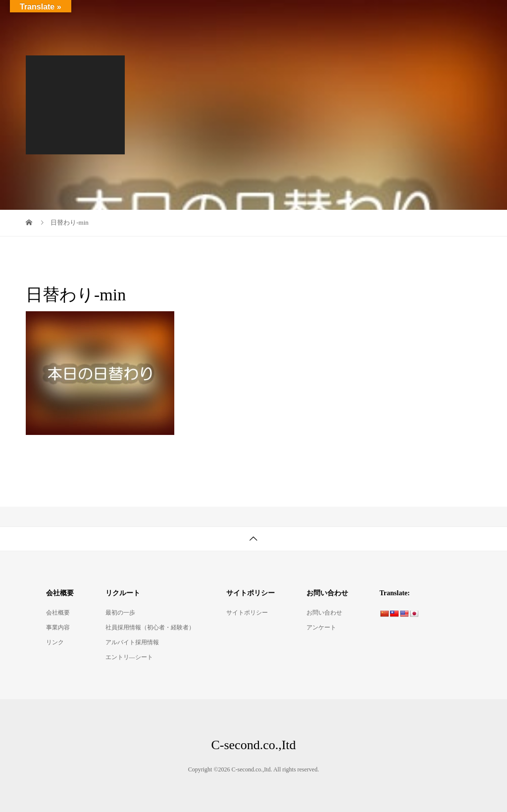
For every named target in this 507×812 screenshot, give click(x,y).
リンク (55, 642)
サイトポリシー (247, 613)
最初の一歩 (120, 613)
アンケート (321, 627)
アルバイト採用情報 (132, 642)
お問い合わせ (324, 613)
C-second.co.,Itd (71, 15)
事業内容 (58, 627)
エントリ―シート (129, 657)
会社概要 (58, 613)
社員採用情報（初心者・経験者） (150, 627)
